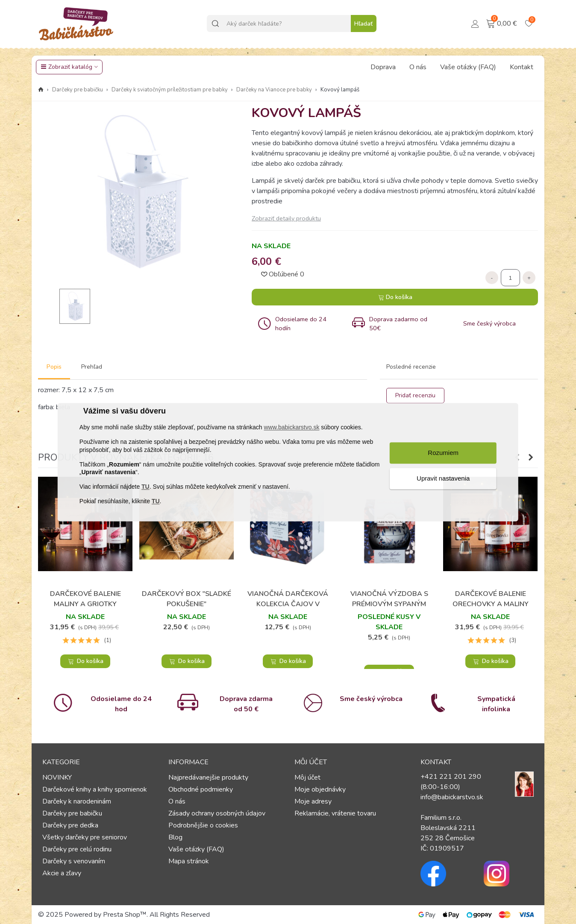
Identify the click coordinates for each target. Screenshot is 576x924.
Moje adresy (313, 801)
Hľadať (363, 24)
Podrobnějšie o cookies (203, 825)
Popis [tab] (54, 367)
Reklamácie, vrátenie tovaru (335, 813)
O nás (418, 67)
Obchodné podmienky (201, 789)
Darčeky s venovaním (74, 861)
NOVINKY (57, 777)
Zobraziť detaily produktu (286, 218)
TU (145, 487)
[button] (531, 458)
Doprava (383, 67)
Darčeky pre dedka (70, 825)
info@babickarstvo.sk (452, 797)
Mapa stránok (189, 861)
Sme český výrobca (371, 699)
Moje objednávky (320, 789)
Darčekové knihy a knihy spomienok (95, 789)
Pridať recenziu (415, 395)
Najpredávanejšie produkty (208, 777)
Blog (175, 837)
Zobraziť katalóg (66, 67)
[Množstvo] (510, 278)
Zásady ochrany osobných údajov (217, 813)
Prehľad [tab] (92, 367)
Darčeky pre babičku (72, 813)
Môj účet (307, 777)
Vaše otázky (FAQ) (468, 67)
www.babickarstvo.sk (291, 428)
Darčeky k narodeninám (77, 801)
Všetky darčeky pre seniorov (85, 837)
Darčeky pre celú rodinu (77, 849)
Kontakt (522, 67)
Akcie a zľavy (62, 873)
